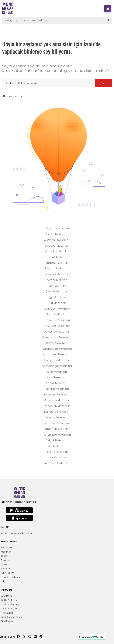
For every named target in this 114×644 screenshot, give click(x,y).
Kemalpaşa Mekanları (57, 366)
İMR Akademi (8, 573)
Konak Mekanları (57, 383)
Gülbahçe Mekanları (57, 332)
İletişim (5, 581)
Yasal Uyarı (7, 596)
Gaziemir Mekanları (57, 320)
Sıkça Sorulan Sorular (12, 617)
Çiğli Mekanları (57, 297)
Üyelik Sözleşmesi (10, 604)
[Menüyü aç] (108, 9)
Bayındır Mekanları (57, 251)
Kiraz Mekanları (57, 377)
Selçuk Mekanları (57, 440)
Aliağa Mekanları (57, 234)
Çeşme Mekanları (57, 291)
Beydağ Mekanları (57, 268)
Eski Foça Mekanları (57, 309)
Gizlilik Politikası (9, 600)
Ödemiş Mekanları (57, 417)
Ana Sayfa (6, 548)
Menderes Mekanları (57, 400)
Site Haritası (7, 621)
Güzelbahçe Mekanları (57, 337)
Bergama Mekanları (57, 263)
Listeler (5, 564)
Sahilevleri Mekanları (57, 429)
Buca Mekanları (57, 286)
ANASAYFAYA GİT (12, 96)
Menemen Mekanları (57, 406)
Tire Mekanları (57, 446)
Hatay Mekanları (57, 343)
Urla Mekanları (57, 457)
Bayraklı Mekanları (57, 257)
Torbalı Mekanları (57, 452)
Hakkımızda (7, 613)
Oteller (4, 556)
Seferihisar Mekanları (57, 435)
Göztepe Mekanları (57, 326)
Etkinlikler (6, 560)
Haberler (6, 569)
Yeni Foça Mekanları (57, 463)
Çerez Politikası (9, 608)
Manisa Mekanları (57, 389)
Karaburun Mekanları (57, 354)
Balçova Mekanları (57, 246)
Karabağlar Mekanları (57, 349)
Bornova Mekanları (57, 274)
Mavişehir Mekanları (57, 395)
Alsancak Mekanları (57, 240)
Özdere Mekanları (57, 423)
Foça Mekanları (57, 314)
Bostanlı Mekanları (57, 280)
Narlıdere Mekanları (57, 412)
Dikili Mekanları (57, 303)
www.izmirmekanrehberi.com (16, 533)
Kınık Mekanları (57, 372)
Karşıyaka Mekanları (57, 360)
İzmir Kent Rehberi (10, 577)
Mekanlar (6, 552)
